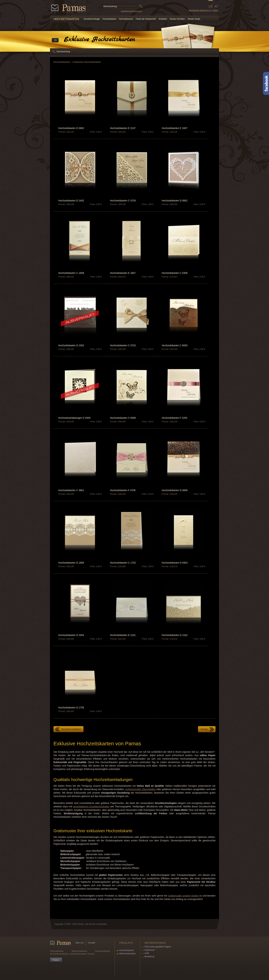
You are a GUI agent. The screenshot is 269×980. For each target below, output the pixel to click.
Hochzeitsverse (126, 19)
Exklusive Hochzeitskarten (87, 62)
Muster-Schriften (177, 19)
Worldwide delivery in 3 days (203, 10)
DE (211, 6)
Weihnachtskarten (127, 954)
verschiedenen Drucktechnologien (91, 807)
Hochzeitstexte (109, 19)
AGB (147, 953)
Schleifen (163, 19)
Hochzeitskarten (62, 62)
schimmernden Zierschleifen (140, 789)
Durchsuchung (63, 52)
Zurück (55, 40)
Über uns (80, 943)
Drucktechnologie (92, 19)
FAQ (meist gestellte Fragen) (158, 947)
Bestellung (149, 957)
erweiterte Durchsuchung (131, 11)
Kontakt (92, 943)
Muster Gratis (194, 19)
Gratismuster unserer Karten (183, 896)
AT (216, 6)
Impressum (150, 950)
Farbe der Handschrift (146, 19)
